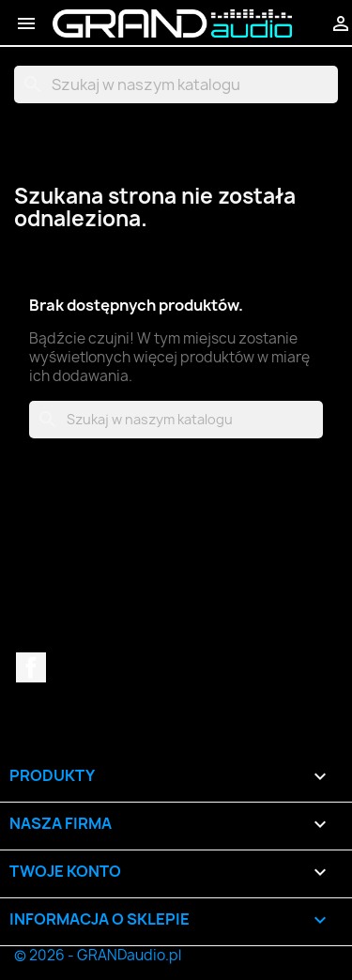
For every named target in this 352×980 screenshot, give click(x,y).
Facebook (31, 667)
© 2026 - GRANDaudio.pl (98, 955)
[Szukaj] (176, 84)
